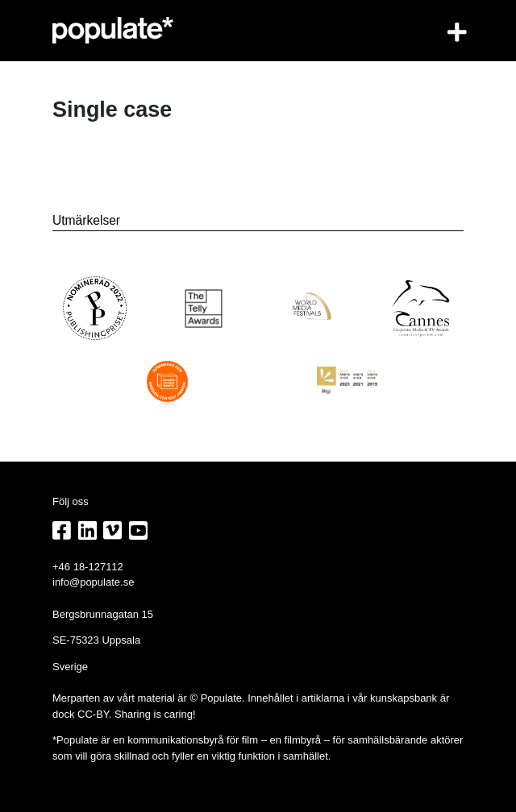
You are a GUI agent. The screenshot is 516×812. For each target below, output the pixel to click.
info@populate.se (93, 582)
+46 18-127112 (88, 567)
